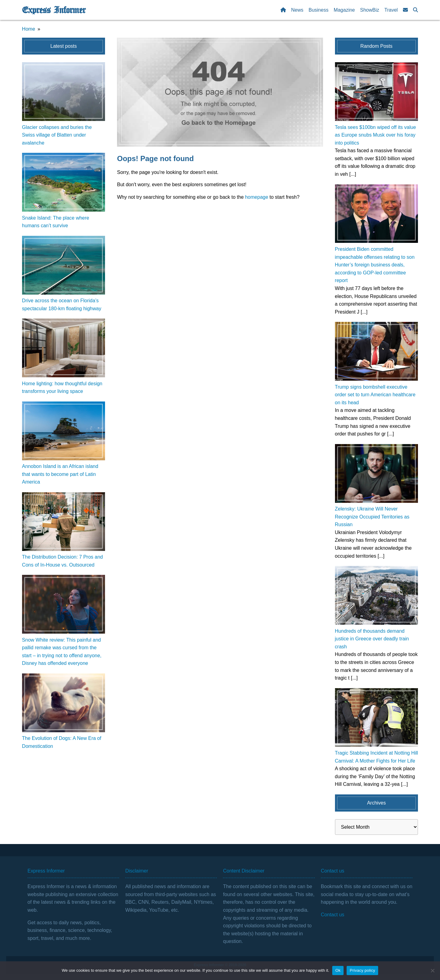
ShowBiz (370, 10)
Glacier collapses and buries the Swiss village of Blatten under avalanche (57, 135)
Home (29, 29)
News (297, 10)
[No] (432, 971)
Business (319, 10)
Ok (338, 970)
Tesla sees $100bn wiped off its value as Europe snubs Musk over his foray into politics (376, 135)
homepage (257, 197)
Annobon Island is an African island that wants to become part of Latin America (60, 474)
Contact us (333, 915)
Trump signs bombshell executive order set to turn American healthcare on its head (375, 395)
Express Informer (54, 10)
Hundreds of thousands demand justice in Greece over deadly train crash (372, 639)
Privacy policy (362, 970)
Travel (391, 10)
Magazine (344, 10)
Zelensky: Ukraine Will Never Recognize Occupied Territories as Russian (372, 517)
